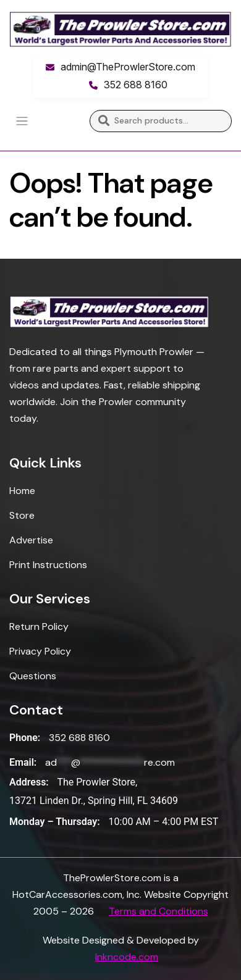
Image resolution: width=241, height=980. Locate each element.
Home (22, 491)
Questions (33, 676)
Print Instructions (48, 565)
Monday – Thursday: (55, 822)
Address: (29, 782)
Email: (23, 762)
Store (22, 515)
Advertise (31, 540)
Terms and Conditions (159, 911)
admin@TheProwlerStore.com (128, 67)
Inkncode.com (127, 957)
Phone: (25, 738)
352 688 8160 (136, 85)
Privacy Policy (40, 651)
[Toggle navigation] (22, 121)
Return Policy (39, 626)
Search (104, 121)
